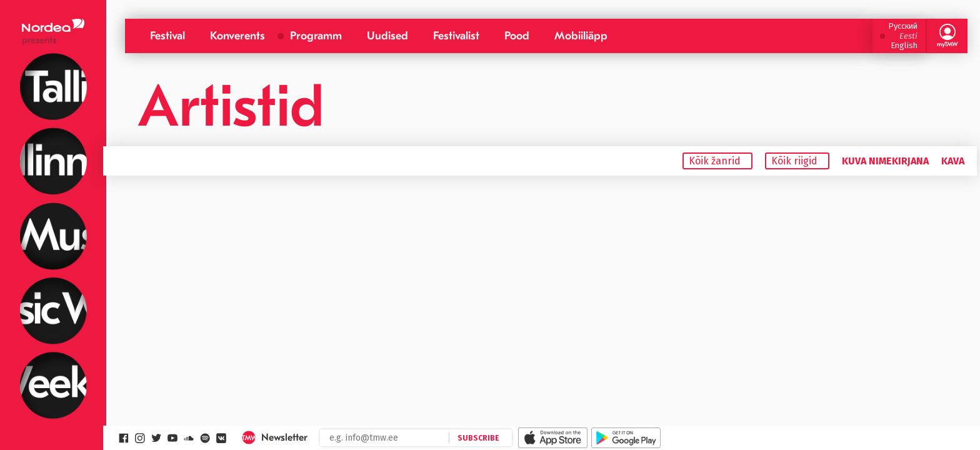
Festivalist (456, 36)
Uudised (387, 36)
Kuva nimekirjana (885, 161)
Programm (316, 36)
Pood (517, 36)
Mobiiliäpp (581, 36)
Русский (903, 26)
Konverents (237, 36)
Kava (953, 161)
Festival (167, 36)
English (904, 45)
